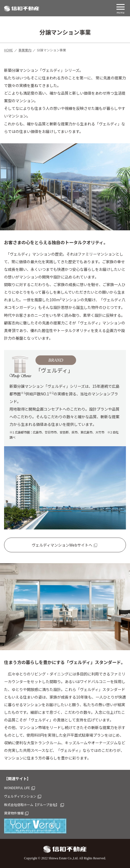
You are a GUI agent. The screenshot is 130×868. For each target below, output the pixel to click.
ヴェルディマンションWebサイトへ (64, 545)
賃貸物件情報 (16, 813)
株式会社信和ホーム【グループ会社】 (34, 805)
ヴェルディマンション (23, 796)
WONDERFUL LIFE (19, 788)
